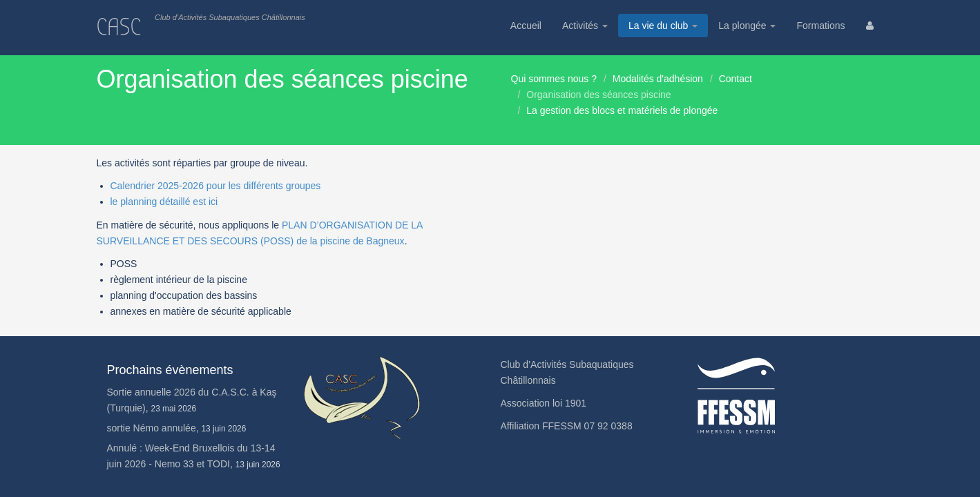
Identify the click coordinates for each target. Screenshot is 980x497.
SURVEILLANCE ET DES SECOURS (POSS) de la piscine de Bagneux (251, 241)
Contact (736, 79)
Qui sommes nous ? (554, 79)
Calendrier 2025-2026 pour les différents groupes (216, 186)
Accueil (526, 26)
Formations (820, 26)
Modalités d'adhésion (658, 79)
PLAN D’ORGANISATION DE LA (352, 225)
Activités (585, 26)
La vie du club (663, 26)
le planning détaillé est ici (164, 202)
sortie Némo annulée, (177, 428)
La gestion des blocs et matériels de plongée (622, 110)
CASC (119, 27)
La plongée (747, 26)
